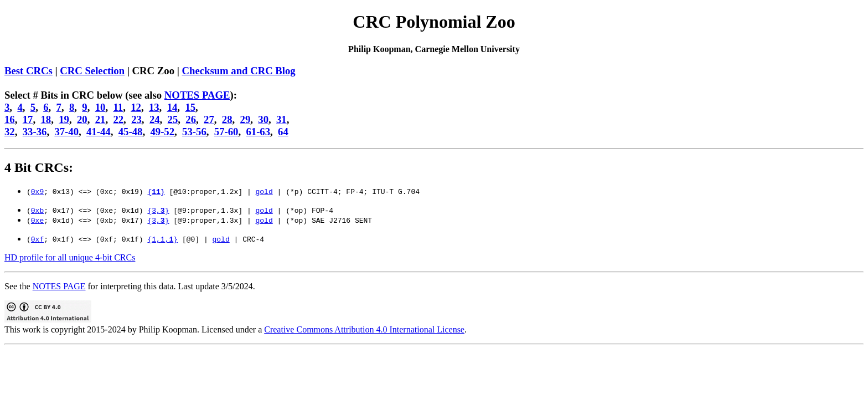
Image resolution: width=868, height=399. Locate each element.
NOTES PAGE (197, 95)
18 (46, 119)
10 (100, 107)
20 (82, 119)
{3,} (158, 210)
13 (154, 107)
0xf (37, 239)
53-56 (194, 132)
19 (64, 119)
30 (263, 119)
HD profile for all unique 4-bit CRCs (70, 257)
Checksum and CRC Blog (238, 71)
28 (227, 119)
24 (155, 119)
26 (191, 119)
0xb (37, 210)
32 (10, 132)
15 (190, 107)
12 (136, 107)
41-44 (99, 132)
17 (28, 119)
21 (100, 119)
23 (136, 119)
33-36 (35, 132)
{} (156, 191)
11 (118, 107)
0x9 (37, 191)
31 (281, 119)
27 (209, 119)
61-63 (258, 132)
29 (246, 119)
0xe (37, 220)
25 (173, 119)
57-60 (226, 132)
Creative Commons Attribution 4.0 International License (364, 329)
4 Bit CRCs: (39, 167)
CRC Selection (92, 71)
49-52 (162, 132)
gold (264, 191)
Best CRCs (29, 71)
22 (118, 119)
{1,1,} (162, 239)
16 (10, 119)
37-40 (66, 132)
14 (172, 107)
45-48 (131, 132)
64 (283, 132)
